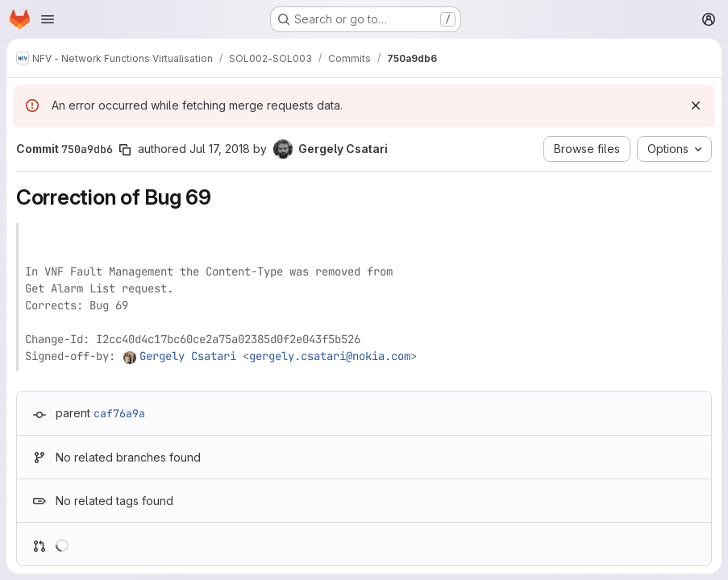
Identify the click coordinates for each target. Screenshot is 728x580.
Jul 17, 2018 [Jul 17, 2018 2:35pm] (220, 149)
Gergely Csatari (188, 356)
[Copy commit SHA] (125, 150)
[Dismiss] (696, 106)
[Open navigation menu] (48, 19)
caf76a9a (119, 413)
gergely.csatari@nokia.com (330, 356)
